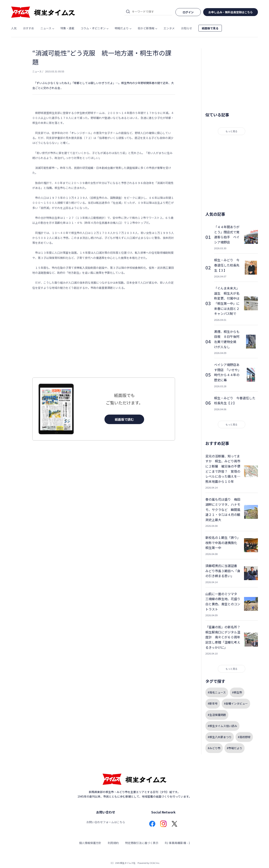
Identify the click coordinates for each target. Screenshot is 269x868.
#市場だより (235, 748)
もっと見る (232, 131)
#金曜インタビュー (236, 703)
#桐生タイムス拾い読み (222, 726)
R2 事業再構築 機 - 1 (177, 843)
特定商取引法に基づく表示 (142, 843)
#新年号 (213, 703)
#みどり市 (214, 748)
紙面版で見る (210, 28)
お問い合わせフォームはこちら (106, 822)
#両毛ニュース (217, 692)
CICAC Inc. (155, 863)
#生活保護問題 (217, 715)
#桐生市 (237, 692)
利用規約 (113, 843)
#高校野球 (244, 737)
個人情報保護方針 (90, 843)
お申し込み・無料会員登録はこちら (231, 12)
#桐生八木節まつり (220, 737)
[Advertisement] (104, 334)
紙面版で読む (124, 419)
